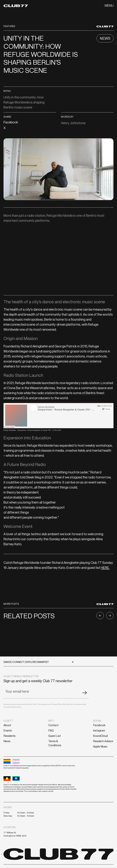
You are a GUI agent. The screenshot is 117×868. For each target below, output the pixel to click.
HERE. (105, 568)
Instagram (99, 730)
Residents (10, 736)
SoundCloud (100, 736)
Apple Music (100, 746)
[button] (109, 5)
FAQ (51, 730)
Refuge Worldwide (10, 430)
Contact (53, 725)
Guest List (55, 736)
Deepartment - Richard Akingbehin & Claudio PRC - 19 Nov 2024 (39, 430)
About (7, 725)
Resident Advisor (103, 741)
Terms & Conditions (55, 743)
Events (8, 730)
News (7, 741)
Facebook (99, 725)
